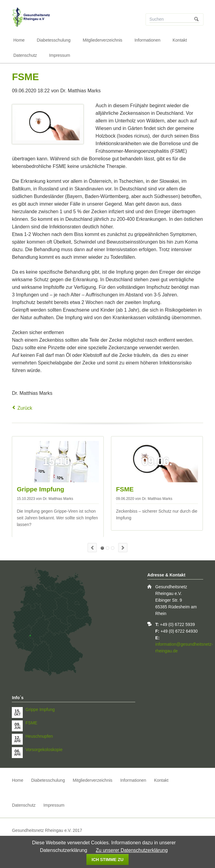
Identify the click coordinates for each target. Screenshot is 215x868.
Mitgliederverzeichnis (103, 40)
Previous (92, 548)
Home (19, 40)
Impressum (60, 55)
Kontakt (180, 40)
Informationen (147, 40)
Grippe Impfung (40, 489)
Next (123, 548)
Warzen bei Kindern (113, 548)
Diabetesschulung (54, 40)
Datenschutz (25, 55)
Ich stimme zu (107, 859)
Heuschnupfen (107, 548)
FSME (125, 489)
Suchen (197, 19)
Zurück (25, 408)
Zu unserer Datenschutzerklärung (132, 850)
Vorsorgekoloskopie (44, 750)
